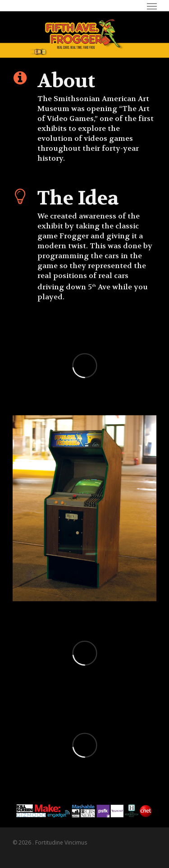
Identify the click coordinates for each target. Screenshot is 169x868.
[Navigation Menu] (152, 6)
